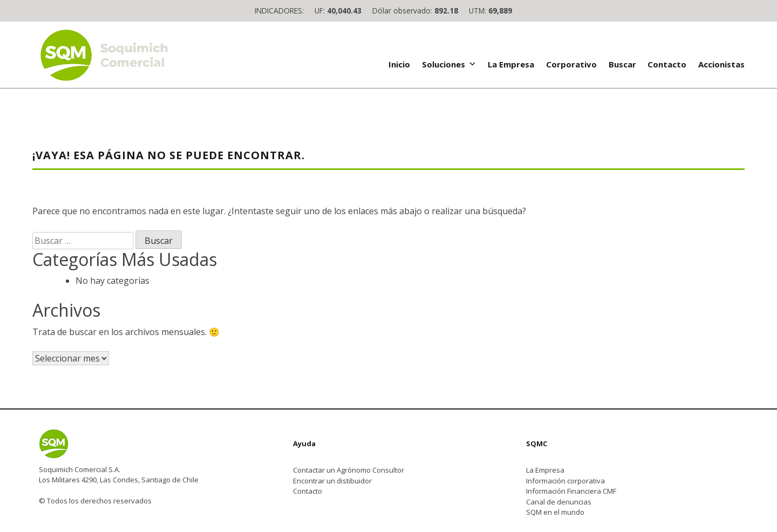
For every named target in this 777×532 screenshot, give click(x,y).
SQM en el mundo (555, 512)
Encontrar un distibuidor (332, 481)
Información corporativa (565, 481)
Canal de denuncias (559, 502)
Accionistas (721, 64)
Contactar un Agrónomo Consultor (349, 470)
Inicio (399, 64)
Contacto (667, 64)
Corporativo (571, 64)
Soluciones (449, 64)
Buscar (622, 64)
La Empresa (511, 64)
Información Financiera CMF (571, 491)
